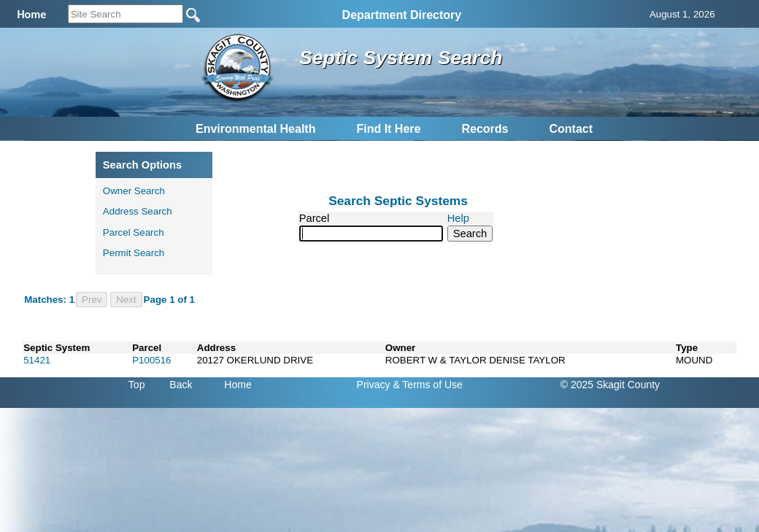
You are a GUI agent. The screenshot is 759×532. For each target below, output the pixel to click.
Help (458, 218)
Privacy (374, 385)
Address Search (138, 211)
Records (485, 129)
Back (181, 385)
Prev (92, 300)
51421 (37, 360)
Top (137, 385)
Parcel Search (134, 232)
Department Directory (402, 15)
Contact (571, 129)
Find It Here (388, 129)
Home (238, 385)
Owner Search (134, 191)
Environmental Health (255, 129)
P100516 (151, 360)
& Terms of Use (427, 385)
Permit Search (134, 253)
